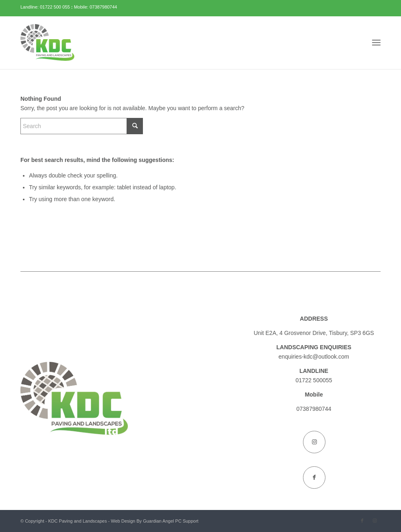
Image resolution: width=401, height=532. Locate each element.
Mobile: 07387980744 (96, 7)
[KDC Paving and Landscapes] (47, 42)
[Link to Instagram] (314, 442)
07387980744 (314, 409)
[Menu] (376, 42)
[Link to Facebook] (314, 478)
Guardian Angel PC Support (171, 521)
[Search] (82, 126)
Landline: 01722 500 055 (46, 7)
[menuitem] (376, 42)
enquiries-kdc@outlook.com (314, 357)
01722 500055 (314, 380)
